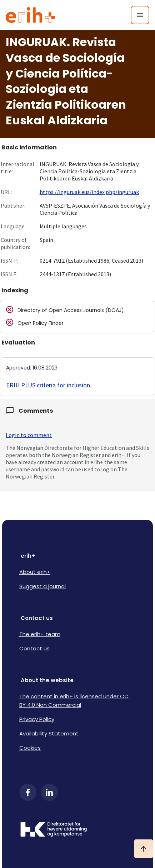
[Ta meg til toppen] (144, 849)
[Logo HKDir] (77, 830)
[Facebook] (28, 792)
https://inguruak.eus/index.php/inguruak (89, 192)
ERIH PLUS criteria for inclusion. (49, 385)
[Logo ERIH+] (31, 15)
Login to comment (29, 435)
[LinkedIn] (49, 792)
